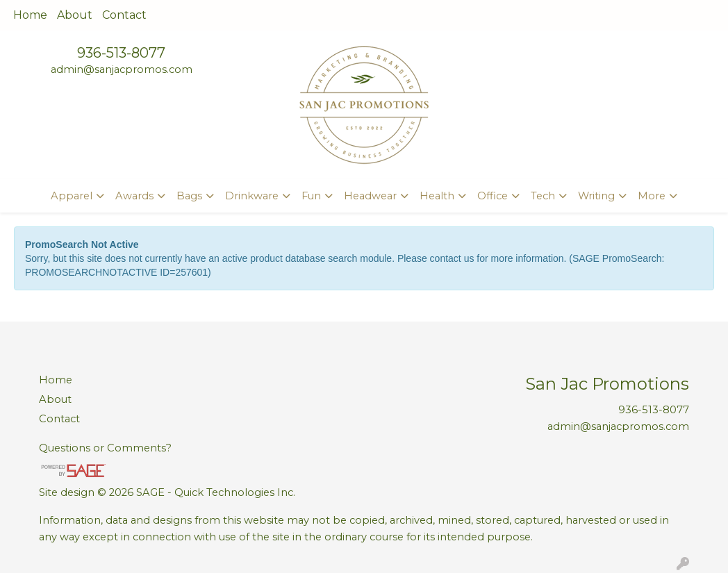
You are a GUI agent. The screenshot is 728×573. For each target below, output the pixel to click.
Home (30, 15)
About (75, 15)
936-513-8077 (121, 53)
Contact (124, 15)
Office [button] (493, 196)
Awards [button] (134, 196)
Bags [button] (189, 196)
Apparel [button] (72, 196)
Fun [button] (311, 196)
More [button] (652, 196)
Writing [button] (596, 196)
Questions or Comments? (105, 448)
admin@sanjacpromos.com (122, 69)
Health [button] (437, 196)
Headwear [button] (370, 196)
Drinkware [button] (252, 196)
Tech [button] (543, 196)
